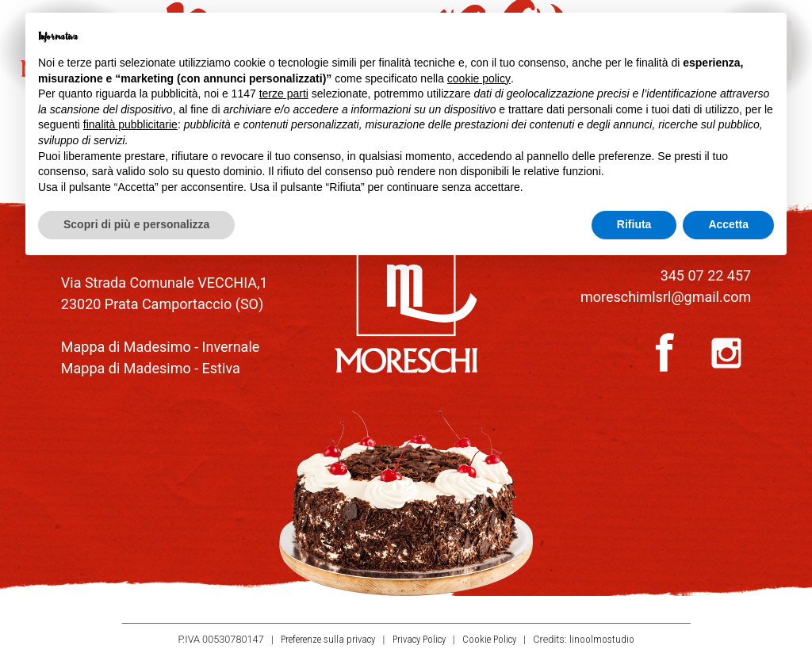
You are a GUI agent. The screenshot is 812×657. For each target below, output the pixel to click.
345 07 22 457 (706, 275)
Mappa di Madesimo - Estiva (151, 368)
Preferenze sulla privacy (328, 640)
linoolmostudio (602, 640)
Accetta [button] (728, 224)
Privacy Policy (419, 640)
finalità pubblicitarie (130, 124)
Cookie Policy (489, 640)
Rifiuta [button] (634, 224)
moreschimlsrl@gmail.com (666, 297)
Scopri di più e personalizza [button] (136, 224)
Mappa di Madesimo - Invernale (161, 347)
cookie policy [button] (479, 78)
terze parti (284, 94)
